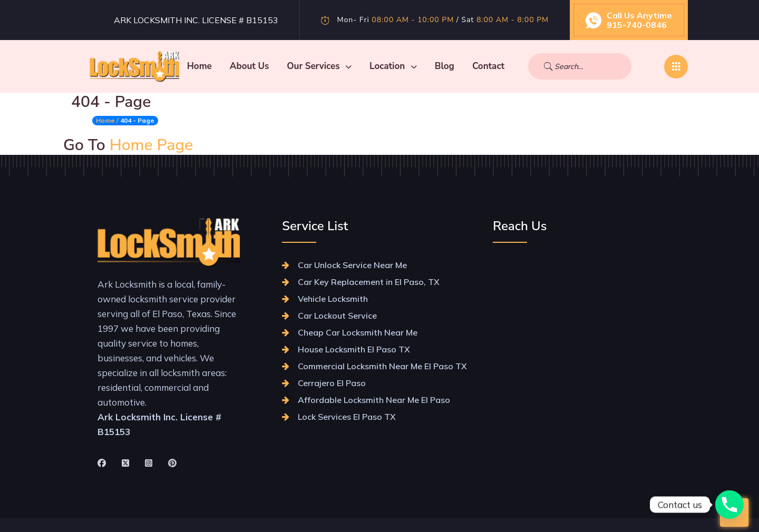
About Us (296, 66)
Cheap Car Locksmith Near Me (358, 332)
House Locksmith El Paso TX (354, 349)
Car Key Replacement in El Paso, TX (369, 282)
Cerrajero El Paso (332, 383)
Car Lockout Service (337, 316)
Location (440, 66)
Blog (491, 66)
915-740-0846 (637, 25)
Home (246, 66)
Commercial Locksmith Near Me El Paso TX (382, 366)
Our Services (366, 66)
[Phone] (729, 505)
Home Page (152, 145)
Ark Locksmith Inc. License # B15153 (196, 20)
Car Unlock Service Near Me (352, 265)
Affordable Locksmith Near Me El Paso (374, 400)
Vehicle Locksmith (333, 299)
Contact (535, 66)
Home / (107, 120)
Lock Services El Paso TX (347, 417)
